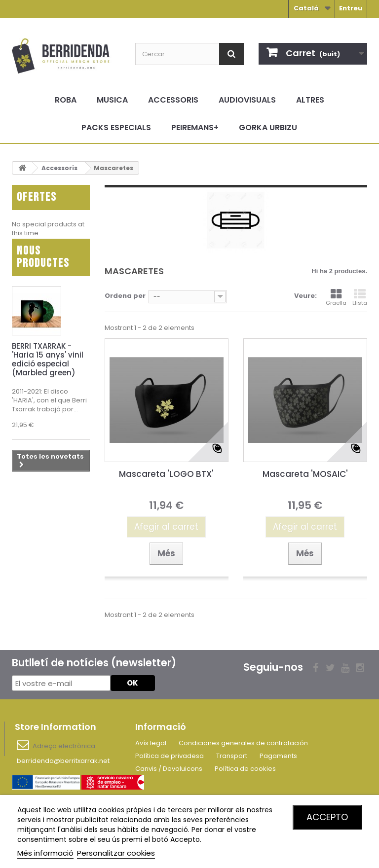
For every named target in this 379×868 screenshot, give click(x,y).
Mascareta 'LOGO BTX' (166, 474)
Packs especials (116, 127)
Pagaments (278, 756)
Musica (112, 100)
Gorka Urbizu (268, 127)
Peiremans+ (195, 127)
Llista (360, 297)
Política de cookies (245, 769)
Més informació (45, 853)
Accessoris (173, 100)
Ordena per (125, 296)
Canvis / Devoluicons (169, 769)
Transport (232, 756)
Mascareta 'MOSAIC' (305, 474)
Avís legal (151, 743)
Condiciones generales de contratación (243, 743)
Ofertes (37, 197)
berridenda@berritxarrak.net (63, 761)
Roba (66, 100)
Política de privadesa (170, 756)
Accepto (327, 817)
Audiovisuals (247, 100)
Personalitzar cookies (116, 853)
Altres (310, 100)
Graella (336, 297)
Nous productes (43, 271)
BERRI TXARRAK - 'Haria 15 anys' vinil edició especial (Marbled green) (48, 373)
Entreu (351, 8)
